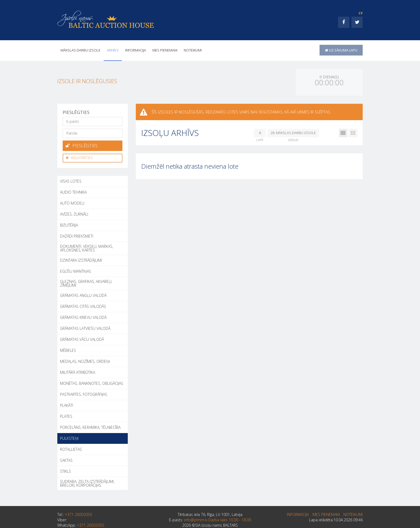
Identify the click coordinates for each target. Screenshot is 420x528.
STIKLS (65, 470)
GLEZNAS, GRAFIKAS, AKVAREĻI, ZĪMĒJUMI (86, 283)
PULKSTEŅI (69, 437)
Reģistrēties (79, 157)
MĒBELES (68, 350)
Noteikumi (193, 50)
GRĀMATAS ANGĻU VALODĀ (83, 295)
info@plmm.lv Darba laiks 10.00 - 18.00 (217, 519)
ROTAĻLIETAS (71, 448)
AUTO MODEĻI (72, 202)
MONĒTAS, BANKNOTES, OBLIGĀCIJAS (92, 383)
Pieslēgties (82, 145)
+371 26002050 (78, 514)
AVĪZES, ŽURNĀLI (74, 213)
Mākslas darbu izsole (80, 50)
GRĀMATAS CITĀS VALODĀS (83, 306)
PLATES (66, 416)
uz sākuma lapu (341, 50)
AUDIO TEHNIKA (73, 191)
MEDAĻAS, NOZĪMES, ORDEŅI (85, 361)
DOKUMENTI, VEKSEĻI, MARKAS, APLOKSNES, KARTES (87, 247)
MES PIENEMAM (165, 50)
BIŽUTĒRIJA (69, 224)
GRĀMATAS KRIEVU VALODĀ (83, 317)
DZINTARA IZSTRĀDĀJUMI (81, 259)
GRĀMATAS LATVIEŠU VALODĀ (85, 328)
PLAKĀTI (67, 405)
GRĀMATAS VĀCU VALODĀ (82, 339)
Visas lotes (71, 180)
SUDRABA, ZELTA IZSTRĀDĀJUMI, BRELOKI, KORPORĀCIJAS (87, 483)
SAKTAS (66, 459)
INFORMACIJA (136, 50)
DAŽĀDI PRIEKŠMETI (77, 235)
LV (361, 13)
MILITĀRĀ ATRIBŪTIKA (78, 372)
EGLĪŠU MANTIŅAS (76, 270)
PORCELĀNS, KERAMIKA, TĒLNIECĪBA (90, 427)
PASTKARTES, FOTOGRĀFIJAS (84, 394)
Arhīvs (113, 50)
